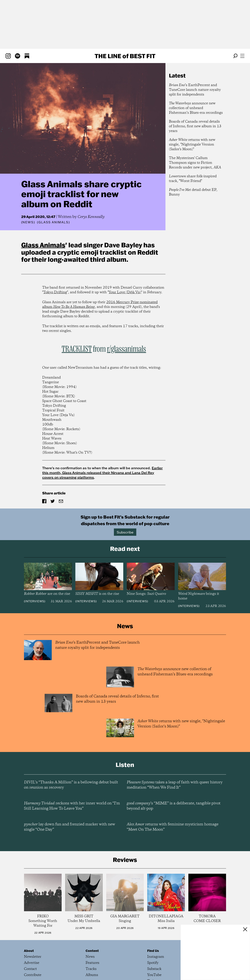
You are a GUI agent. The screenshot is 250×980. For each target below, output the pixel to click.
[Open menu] (242, 56)
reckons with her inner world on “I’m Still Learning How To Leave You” (72, 806)
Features (92, 963)
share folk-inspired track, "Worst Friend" (193, 179)
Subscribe (125, 532)
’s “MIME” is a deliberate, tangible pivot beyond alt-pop (174, 806)
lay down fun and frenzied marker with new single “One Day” (70, 827)
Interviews (35, 601)
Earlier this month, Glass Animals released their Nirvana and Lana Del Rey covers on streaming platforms (102, 473)
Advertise (32, 963)
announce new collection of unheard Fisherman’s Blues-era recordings (196, 108)
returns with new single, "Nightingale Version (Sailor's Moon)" (192, 145)
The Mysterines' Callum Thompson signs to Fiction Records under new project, (195, 163)
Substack (154, 969)
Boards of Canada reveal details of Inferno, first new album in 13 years (195, 126)
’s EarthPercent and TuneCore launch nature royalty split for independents (195, 90)
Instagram (156, 957)
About (29, 951)
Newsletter (33, 957)
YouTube (154, 975)
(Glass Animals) (53, 222)
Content (92, 951)
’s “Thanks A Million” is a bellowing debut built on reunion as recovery (71, 785)
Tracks (91, 969)
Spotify (153, 963)
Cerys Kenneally (91, 217)
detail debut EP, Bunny (193, 192)
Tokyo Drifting (55, 292)
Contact (30, 969)
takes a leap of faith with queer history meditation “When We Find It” (175, 785)
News (28, 222)
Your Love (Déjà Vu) (125, 292)
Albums (92, 975)
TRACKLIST (77, 349)
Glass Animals (43, 245)
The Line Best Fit (125, 56)
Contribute (33, 975)
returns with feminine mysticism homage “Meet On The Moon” (173, 827)
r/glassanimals (126, 349)
